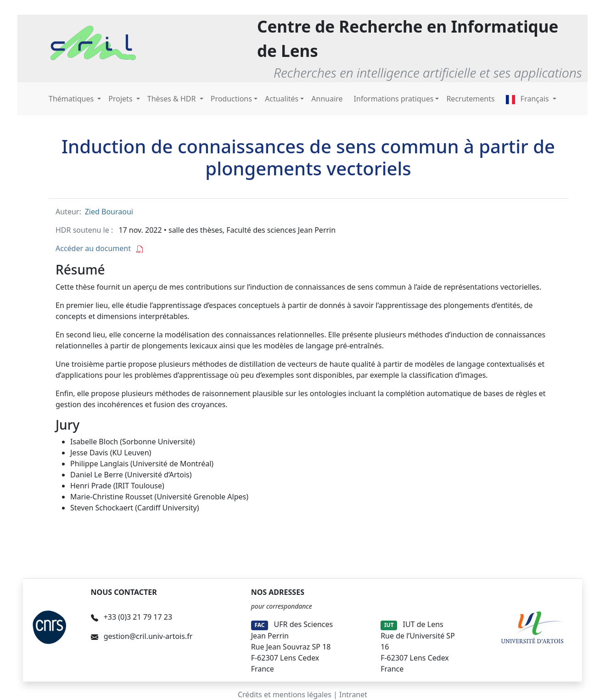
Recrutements (470, 99)
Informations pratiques (394, 99)
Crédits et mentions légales (285, 694)
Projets (121, 99)
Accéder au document (100, 248)
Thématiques (72, 99)
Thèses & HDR (173, 99)
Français (528, 99)
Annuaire (327, 99)
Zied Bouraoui (109, 212)
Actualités (282, 99)
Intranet (353, 694)
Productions (231, 99)
